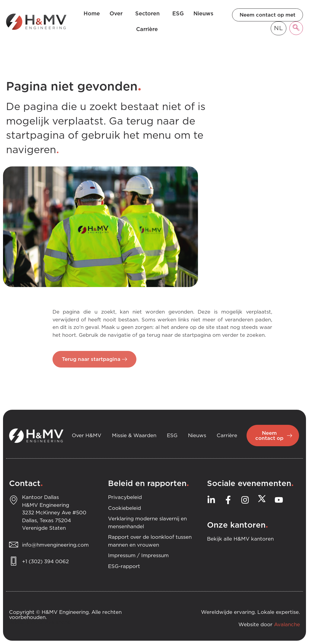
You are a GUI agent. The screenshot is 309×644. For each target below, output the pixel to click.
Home (92, 14)
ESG (178, 14)
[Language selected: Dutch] (279, 28)
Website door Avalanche (40, 623)
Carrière (148, 30)
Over (118, 14)
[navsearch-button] (296, 28)
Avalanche (287, 625)
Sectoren (149, 14)
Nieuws (203, 14)
